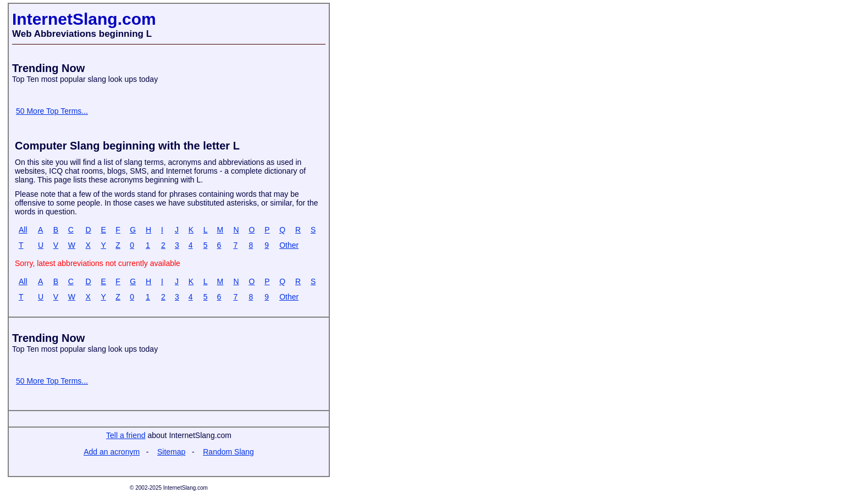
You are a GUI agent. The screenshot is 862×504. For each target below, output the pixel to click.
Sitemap (171, 452)
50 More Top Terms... (52, 111)
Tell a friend (126, 435)
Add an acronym (112, 452)
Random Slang (228, 452)
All (23, 230)
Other (289, 245)
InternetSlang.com (84, 19)
